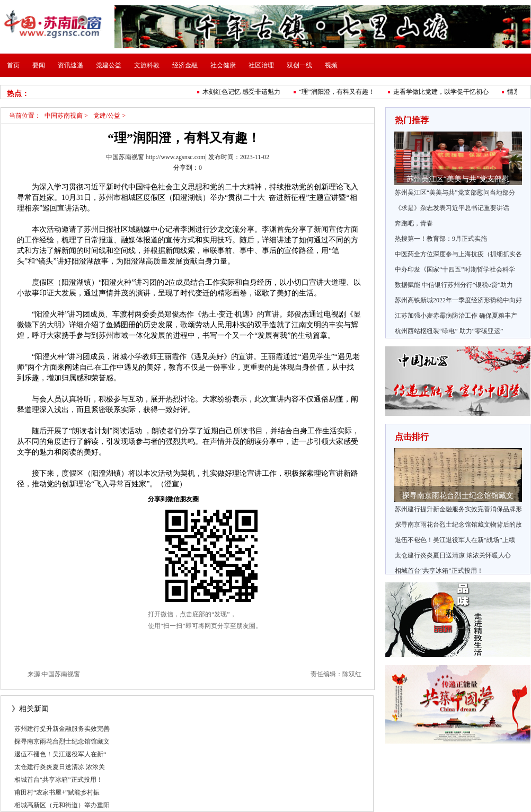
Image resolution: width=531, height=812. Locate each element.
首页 (13, 65)
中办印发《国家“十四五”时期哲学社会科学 (455, 269)
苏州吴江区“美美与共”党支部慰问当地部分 (455, 193)
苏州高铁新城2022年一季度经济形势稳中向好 (458, 300)
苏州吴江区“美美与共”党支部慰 (458, 179)
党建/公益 (107, 116)
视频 (331, 65)
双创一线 (299, 65)
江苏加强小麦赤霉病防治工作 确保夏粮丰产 (456, 316)
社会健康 (223, 65)
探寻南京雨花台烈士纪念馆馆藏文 (62, 741)
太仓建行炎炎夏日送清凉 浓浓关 (60, 767)
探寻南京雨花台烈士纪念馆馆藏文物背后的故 (458, 525)
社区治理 (261, 65)
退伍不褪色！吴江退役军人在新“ (60, 754)
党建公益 (109, 65)
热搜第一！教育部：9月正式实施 (441, 239)
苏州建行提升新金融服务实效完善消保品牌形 (458, 509)
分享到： (186, 168)
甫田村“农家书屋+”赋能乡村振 (57, 792)
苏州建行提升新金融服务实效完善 (62, 729)
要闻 (39, 65)
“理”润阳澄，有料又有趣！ (338, 92)
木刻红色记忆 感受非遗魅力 (243, 92)
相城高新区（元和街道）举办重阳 (62, 805)
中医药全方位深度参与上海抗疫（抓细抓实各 (458, 254)
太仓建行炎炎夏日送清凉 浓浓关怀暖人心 (453, 555)
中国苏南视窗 (64, 116)
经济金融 (185, 65)
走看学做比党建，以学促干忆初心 (442, 92)
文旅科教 (147, 65)
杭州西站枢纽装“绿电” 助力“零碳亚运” (449, 331)
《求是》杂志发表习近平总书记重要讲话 (452, 208)
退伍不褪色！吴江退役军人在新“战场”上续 (455, 540)
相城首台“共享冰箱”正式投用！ (59, 780)
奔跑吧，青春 (414, 223)
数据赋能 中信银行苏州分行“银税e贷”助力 (454, 285)
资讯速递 (70, 65)
